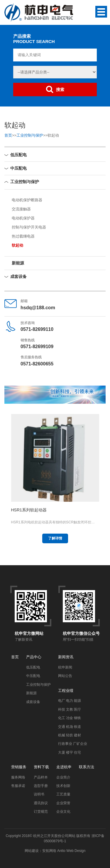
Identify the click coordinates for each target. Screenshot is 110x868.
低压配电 (18, 155)
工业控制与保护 (30, 135)
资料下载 (41, 767)
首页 (8, 135)
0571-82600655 (37, 364)
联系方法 (87, 767)
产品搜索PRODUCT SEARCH (34, 39)
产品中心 (34, 657)
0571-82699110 (37, 329)
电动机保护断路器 (27, 200)
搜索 (55, 89)
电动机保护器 (23, 218)
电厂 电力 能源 (70, 701)
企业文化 (63, 812)
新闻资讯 (66, 657)
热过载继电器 (23, 236)
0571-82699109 (37, 347)
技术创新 (63, 786)
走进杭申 (64, 767)
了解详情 (55, 538)
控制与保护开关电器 (29, 227)
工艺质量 (63, 794)
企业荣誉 (63, 803)
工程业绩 (66, 691)
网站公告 (65, 676)
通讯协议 (41, 803)
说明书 (39, 794)
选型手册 (41, 786)
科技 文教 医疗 (70, 709)
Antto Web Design (71, 851)
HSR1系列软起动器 (29, 510)
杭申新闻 (65, 667)
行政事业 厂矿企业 (73, 744)
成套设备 (18, 276)
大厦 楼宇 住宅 (70, 752)
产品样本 (41, 777)
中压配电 (18, 168)
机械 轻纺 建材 (70, 735)
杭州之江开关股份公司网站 (54, 836)
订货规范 (41, 812)
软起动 (17, 245)
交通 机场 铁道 (70, 727)
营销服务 (19, 767)
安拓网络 (49, 851)
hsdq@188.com (38, 308)
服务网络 (18, 777)
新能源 (18, 263)
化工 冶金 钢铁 (70, 718)
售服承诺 (18, 786)
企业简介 (63, 777)
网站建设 (32, 851)
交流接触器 (21, 209)
